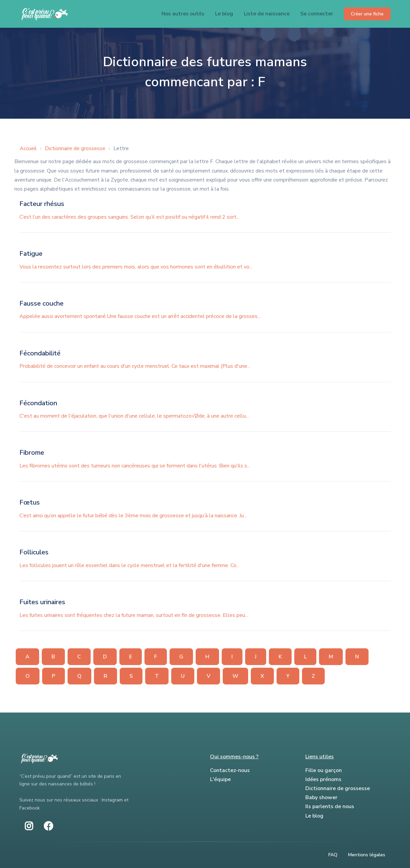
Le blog (224, 14)
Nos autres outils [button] (183, 14)
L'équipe (220, 779)
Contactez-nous (230, 770)
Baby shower (321, 797)
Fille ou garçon (324, 770)
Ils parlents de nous (330, 806)
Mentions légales (367, 855)
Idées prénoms (323, 779)
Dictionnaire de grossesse (75, 148)
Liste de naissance (267, 14)
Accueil (28, 148)
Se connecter (317, 14)
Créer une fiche (367, 14)
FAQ (333, 855)
